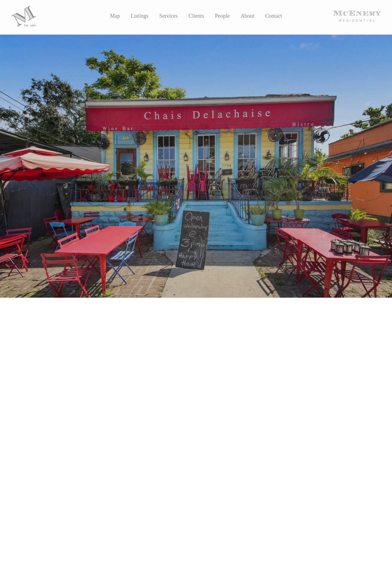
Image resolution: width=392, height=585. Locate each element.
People (222, 16)
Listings (140, 16)
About (247, 16)
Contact (274, 16)
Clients (196, 16)
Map (115, 16)
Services (169, 16)
